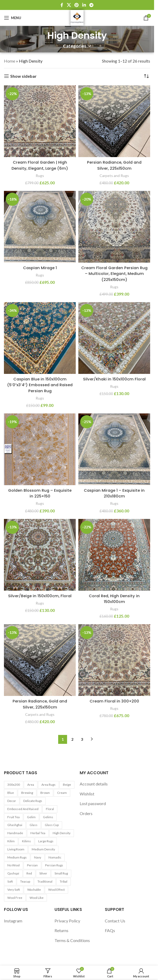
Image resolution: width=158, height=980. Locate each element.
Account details (94, 784)
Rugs (40, 175)
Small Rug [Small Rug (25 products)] (61, 873)
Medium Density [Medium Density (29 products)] (43, 849)
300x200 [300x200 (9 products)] (14, 785)
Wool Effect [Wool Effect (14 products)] (56, 890)
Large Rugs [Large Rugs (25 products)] (46, 841)
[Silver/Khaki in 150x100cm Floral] (114, 338)
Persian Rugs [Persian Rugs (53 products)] (54, 865)
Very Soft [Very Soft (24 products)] (14, 890)
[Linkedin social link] (84, 5)
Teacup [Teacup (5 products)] (25, 881)
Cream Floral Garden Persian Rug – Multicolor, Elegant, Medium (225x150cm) (114, 274)
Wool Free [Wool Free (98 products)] (15, 898)
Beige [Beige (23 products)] (67, 785)
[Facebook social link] (62, 5)
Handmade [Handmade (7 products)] (15, 833)
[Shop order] (146, 76)
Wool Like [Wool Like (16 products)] (37, 898)
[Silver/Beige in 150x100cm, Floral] (40, 555)
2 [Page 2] (72, 739)
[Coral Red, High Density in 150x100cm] (114, 555)
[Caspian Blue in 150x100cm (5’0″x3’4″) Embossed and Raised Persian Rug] (40, 338)
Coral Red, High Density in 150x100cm (114, 599)
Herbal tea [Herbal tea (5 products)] (38, 833)
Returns (61, 930)
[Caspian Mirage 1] (40, 227)
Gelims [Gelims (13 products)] (48, 817)
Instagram (13, 921)
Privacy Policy (67, 921)
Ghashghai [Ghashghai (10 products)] (15, 825)
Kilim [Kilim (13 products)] (11, 841)
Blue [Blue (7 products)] (11, 793)
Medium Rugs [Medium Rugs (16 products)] (17, 857)
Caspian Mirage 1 (40, 268)
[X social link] (69, 5)
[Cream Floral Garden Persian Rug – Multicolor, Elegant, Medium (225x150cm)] (114, 227)
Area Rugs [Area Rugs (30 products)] (48, 785)
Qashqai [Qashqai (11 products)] (13, 873)
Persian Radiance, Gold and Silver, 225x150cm (114, 165)
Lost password (93, 803)
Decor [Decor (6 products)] (12, 801)
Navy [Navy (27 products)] (38, 857)
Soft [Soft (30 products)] (10, 881)
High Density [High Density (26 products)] (62, 833)
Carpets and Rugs (114, 175)
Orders (86, 813)
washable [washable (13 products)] (34, 890)
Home (10, 61)
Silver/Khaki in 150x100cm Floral (114, 379)
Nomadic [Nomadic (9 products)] (55, 857)
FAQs (110, 930)
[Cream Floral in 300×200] (114, 660)
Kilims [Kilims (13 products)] (26, 841)
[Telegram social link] (91, 5)
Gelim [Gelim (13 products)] (31, 817)
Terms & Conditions (72, 940)
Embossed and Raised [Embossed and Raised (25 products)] (23, 809)
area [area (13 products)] (31, 785)
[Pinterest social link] (77, 5)
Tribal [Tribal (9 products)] (64, 881)
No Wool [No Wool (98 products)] (13, 865)
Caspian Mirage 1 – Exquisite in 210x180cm (114, 493)
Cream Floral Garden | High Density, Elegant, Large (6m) (40, 165)
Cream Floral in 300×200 (114, 701)
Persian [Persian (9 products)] (32, 865)
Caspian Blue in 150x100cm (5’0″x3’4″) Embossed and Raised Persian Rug (40, 385)
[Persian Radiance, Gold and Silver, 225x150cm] (114, 121)
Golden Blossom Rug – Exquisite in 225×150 (40, 493)
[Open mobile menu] (13, 18)
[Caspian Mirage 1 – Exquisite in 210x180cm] (114, 449)
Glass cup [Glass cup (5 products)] (52, 825)
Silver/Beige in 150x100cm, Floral (40, 596)
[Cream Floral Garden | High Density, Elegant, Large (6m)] (40, 121)
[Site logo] (77, 17)
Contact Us (115, 921)
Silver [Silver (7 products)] (43, 873)
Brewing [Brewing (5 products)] (27, 793)
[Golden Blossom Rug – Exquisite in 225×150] (40, 449)
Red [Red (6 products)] (29, 873)
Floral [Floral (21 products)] (50, 809)
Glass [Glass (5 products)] (34, 825)
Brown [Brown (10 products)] (45, 793)
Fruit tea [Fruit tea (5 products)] (13, 817)
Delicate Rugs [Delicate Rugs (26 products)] (33, 801)
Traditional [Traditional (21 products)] (45, 881)
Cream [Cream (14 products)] (62, 793)
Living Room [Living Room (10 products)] (16, 849)
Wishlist (87, 794)
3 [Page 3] (82, 739)
